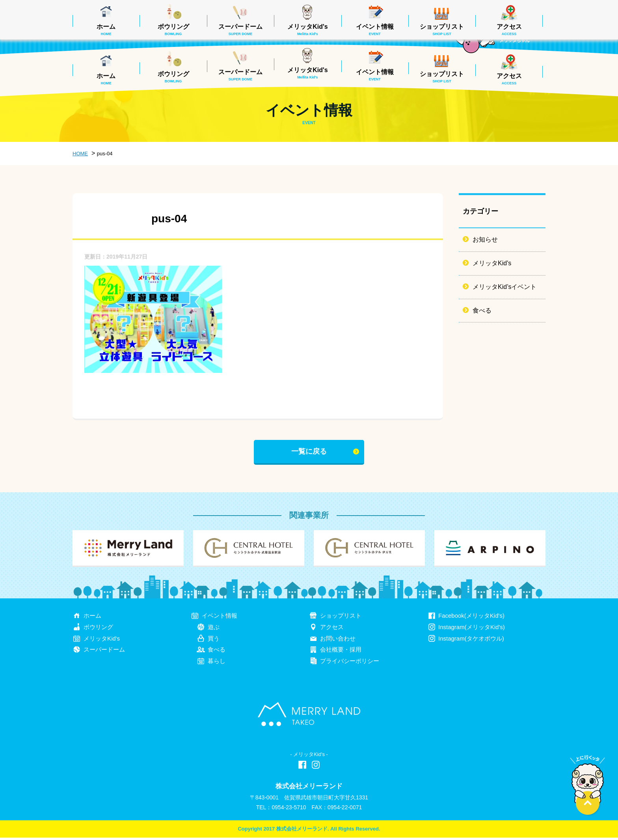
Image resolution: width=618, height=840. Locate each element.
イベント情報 (375, 75)
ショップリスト (442, 77)
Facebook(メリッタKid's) (471, 618)
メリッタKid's (307, 73)
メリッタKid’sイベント (504, 287)
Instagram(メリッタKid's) (472, 629)
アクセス (509, 79)
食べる (482, 310)
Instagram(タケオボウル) (471, 641)
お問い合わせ (338, 641)
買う (214, 641)
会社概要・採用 (341, 652)
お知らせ (485, 239)
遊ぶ (214, 629)
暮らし (217, 664)
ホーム (106, 79)
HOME (80, 154)
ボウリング (173, 77)
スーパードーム (240, 75)
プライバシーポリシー (350, 664)
